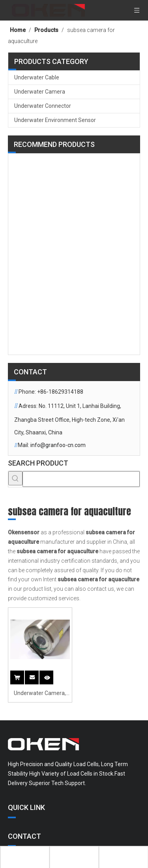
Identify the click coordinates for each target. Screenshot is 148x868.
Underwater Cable (37, 77)
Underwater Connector (43, 106)
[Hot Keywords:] (15, 478)
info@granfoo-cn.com (58, 445)
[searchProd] (81, 479)
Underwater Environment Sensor (55, 120)
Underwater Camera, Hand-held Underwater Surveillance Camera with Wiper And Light (40, 694)
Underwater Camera (40, 92)
